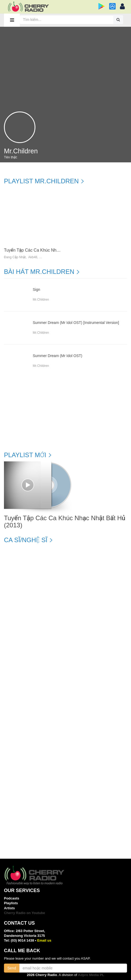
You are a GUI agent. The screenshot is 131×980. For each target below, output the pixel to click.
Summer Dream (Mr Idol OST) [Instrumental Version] (76, 323)
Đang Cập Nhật (15, 257)
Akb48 (33, 257)
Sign (36, 290)
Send (12, 968)
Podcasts (12, 898)
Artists (9, 908)
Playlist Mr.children (41, 181)
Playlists (11, 903)
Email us (44, 940)
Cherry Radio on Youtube (25, 913)
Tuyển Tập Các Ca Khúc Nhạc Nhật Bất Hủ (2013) (51, 250)
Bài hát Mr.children (39, 272)
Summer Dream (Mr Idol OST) (57, 356)
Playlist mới (25, 455)
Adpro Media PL (91, 975)
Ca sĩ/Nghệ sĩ (26, 540)
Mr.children (41, 300)
